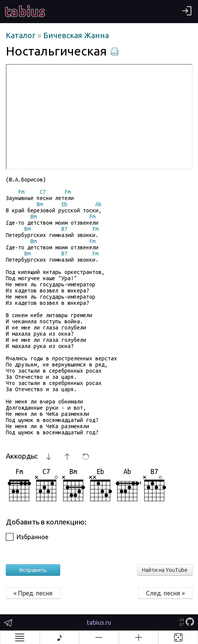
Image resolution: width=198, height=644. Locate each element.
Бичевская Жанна (76, 35)
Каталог (22, 35)
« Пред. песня (33, 593)
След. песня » (165, 593)
